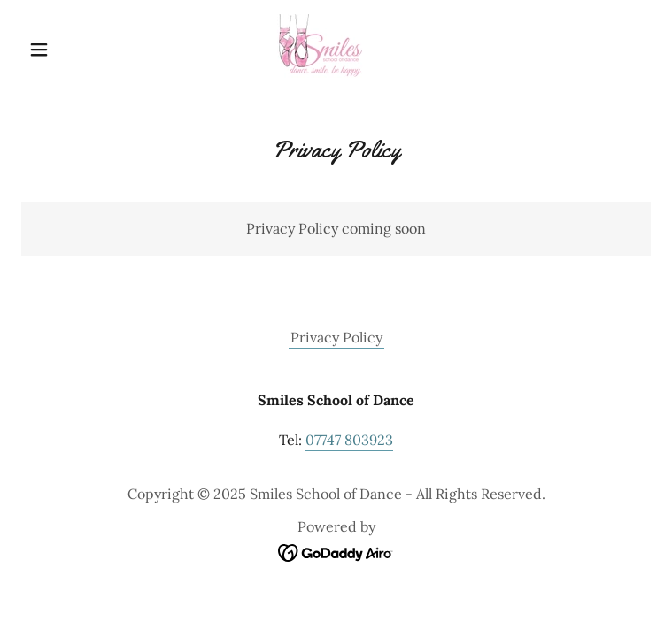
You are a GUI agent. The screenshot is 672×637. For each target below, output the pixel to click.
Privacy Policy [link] (336, 337)
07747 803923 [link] (349, 440)
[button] (69, 50)
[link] (336, 50)
